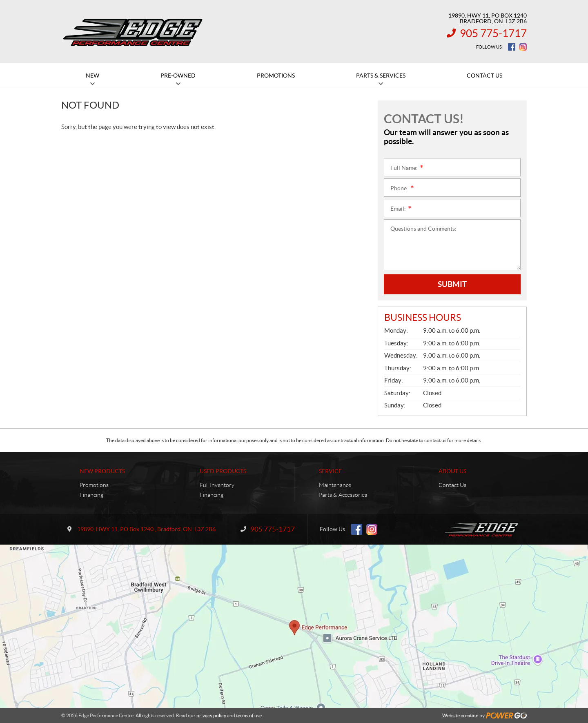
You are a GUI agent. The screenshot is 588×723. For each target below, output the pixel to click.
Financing (91, 495)
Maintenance (335, 485)
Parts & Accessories (343, 495)
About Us (452, 471)
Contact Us (452, 485)
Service (330, 471)
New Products (102, 471)
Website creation (460, 715)
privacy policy (211, 715)
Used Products (223, 471)
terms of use (249, 715)
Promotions (94, 485)
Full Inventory (217, 485)
